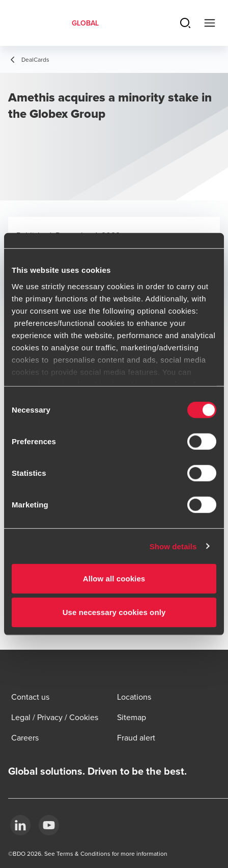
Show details (173, 546)
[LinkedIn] (20, 825)
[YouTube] (49, 825)
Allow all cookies (114, 579)
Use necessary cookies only (114, 612)
